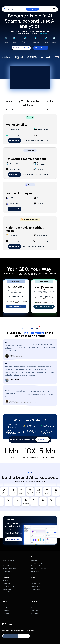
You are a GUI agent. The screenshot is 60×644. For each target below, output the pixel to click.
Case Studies (35, 611)
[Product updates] (10, 636)
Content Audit (35, 571)
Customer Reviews (36, 584)
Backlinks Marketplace (9, 568)
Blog (32, 608)
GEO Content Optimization (38, 568)
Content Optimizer (8, 586)
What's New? (34, 616)
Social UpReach (7, 566)
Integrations (34, 613)
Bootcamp (34, 605)
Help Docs (6, 608)
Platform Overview (8, 571)
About (33, 581)
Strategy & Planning (36, 563)
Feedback (6, 613)
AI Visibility (6, 563)
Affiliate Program (36, 586)
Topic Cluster (7, 581)
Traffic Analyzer (8, 589)
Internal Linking (7, 592)
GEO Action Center (9, 560)
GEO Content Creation (37, 566)
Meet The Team (35, 589)
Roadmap (6, 611)
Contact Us (6, 605)
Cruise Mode (7, 584)
